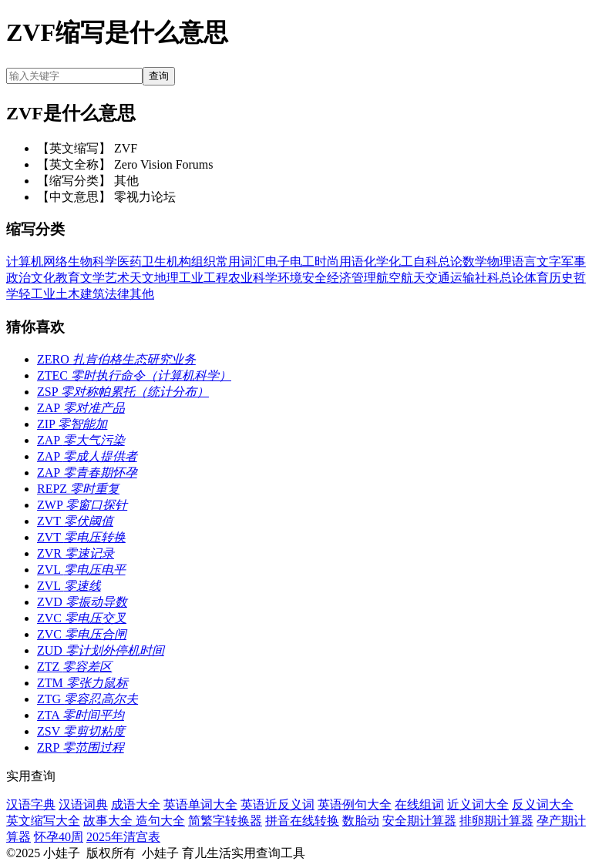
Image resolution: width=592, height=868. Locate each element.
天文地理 (154, 278)
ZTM (82, 683)
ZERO (116, 359)
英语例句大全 (355, 804)
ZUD (101, 650)
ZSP (123, 392)
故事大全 (109, 821)
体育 (536, 278)
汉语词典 (83, 804)
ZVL (81, 570)
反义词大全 (543, 804)
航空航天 (401, 278)
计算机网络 (37, 261)
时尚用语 (339, 261)
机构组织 (191, 261)
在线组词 (419, 804)
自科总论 (438, 261)
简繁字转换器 (225, 821)
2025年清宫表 (123, 837)
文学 (92, 278)
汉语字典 (31, 804)
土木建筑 (80, 294)
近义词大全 (478, 804)
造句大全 (160, 821)
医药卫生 (142, 261)
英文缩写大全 (43, 821)
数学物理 (487, 261)
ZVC (82, 618)
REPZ (78, 489)
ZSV (81, 731)
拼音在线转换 (302, 821)
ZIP (72, 424)
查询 (159, 76)
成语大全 (136, 804)
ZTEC (134, 375)
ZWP (82, 505)
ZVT (75, 521)
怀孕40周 (59, 837)
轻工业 (37, 294)
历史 (561, 278)
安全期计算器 (419, 821)
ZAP (81, 408)
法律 (117, 294)
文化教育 (55, 278)
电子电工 (290, 261)
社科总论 (499, 278)
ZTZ (74, 667)
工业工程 (203, 278)
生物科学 (92, 261)
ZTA (81, 715)
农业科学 (253, 278)
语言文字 (536, 261)
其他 (142, 294)
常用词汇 (240, 261)
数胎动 (361, 821)
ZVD (82, 602)
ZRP (81, 747)
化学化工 (388, 261)
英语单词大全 (200, 804)
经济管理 (351, 278)
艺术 (117, 278)
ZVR (76, 553)
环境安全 (302, 278)
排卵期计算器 (496, 821)
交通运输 (450, 278)
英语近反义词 (277, 804)
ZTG (87, 699)
